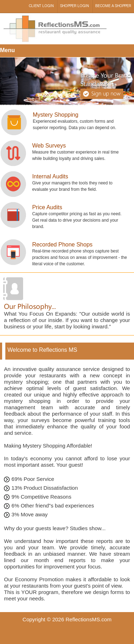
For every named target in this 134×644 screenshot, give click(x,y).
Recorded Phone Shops (62, 245)
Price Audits (47, 207)
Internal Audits (50, 176)
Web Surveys (49, 146)
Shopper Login (74, 6)
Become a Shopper (113, 6)
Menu (7, 50)
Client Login (41, 6)
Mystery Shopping (55, 115)
